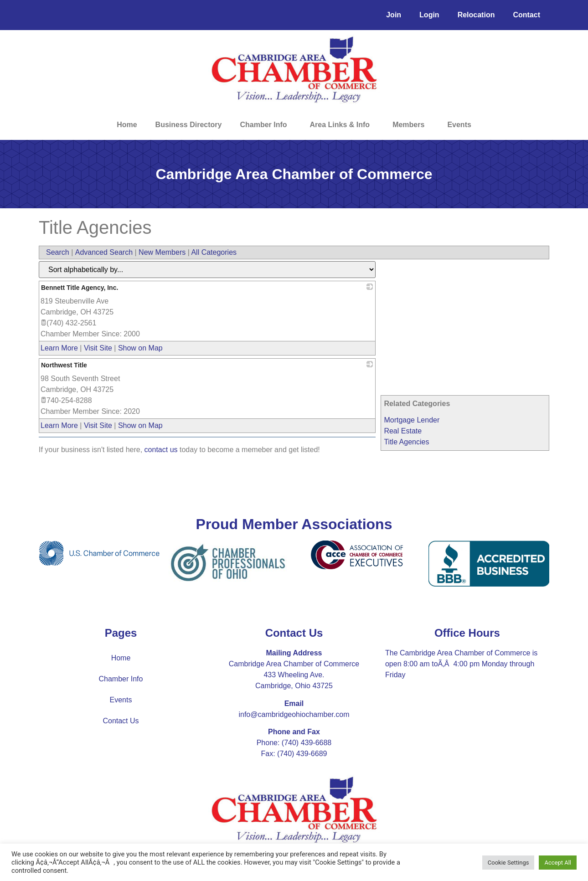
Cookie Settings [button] (508, 863)
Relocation (476, 15)
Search (58, 252)
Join (394, 15)
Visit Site (98, 348)
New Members (162, 252)
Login (429, 15)
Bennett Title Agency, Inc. (80, 288)
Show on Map (140, 348)
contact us (161, 450)
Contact (526, 15)
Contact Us (121, 721)
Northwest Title (64, 365)
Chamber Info (266, 125)
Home (127, 125)
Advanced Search (104, 252)
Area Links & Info (342, 125)
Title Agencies (406, 442)
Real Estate (403, 431)
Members (411, 125)
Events (459, 125)
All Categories (214, 252)
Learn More (59, 348)
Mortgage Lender (412, 420)
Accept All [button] (558, 863)
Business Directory (189, 125)
